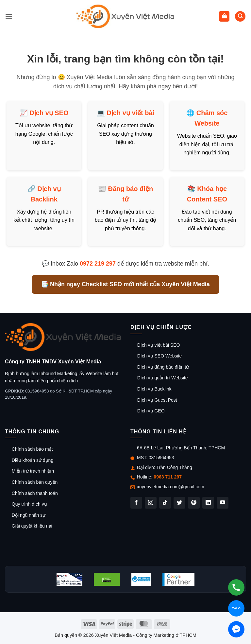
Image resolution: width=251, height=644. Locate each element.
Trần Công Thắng (174, 467)
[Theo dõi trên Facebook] (136, 503)
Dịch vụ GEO (151, 411)
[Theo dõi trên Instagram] (151, 503)
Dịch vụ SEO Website (159, 356)
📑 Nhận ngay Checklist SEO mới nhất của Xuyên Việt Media (125, 284)
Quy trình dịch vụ (29, 504)
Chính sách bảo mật (32, 449)
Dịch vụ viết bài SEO (159, 345)
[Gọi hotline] (236, 587)
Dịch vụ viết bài (130, 113)
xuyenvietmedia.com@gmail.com (171, 487)
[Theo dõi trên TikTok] (165, 503)
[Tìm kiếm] (240, 17)
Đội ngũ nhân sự (29, 515)
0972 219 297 (98, 264)
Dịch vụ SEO (49, 113)
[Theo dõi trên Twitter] (179, 503)
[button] (9, 16)
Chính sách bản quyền (35, 482)
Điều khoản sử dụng (33, 460)
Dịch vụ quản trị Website (163, 378)
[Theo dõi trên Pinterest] (194, 503)
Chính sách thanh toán (35, 493)
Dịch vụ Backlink (154, 389)
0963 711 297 (168, 477)
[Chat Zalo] (236, 608)
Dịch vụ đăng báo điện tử (163, 367)
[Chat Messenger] (236, 629)
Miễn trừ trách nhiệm (33, 471)
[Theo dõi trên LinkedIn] (208, 503)
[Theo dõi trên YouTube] (223, 503)
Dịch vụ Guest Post (157, 400)
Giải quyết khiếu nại (32, 526)
